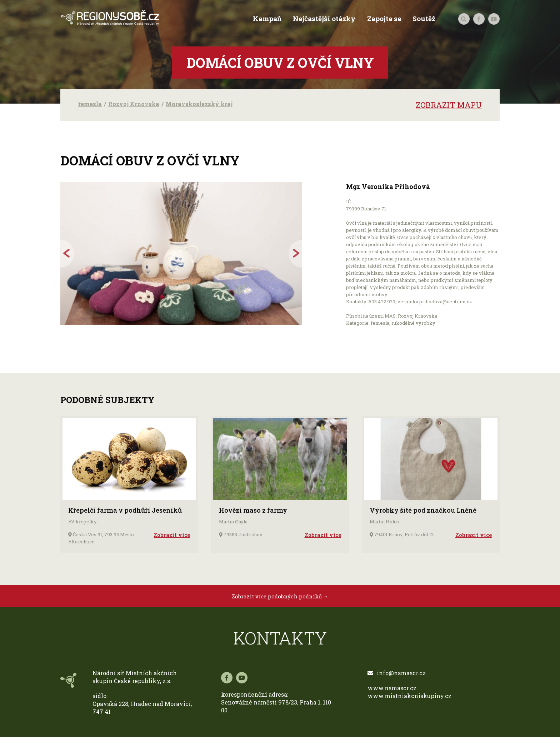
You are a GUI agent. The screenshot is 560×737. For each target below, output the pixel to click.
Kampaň (267, 19)
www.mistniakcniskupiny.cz (409, 696)
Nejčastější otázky (324, 19)
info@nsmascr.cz (397, 673)
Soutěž (424, 19)
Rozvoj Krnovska (134, 104)
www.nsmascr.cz (392, 688)
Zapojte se (384, 19)
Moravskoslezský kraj (199, 104)
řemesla (90, 104)
